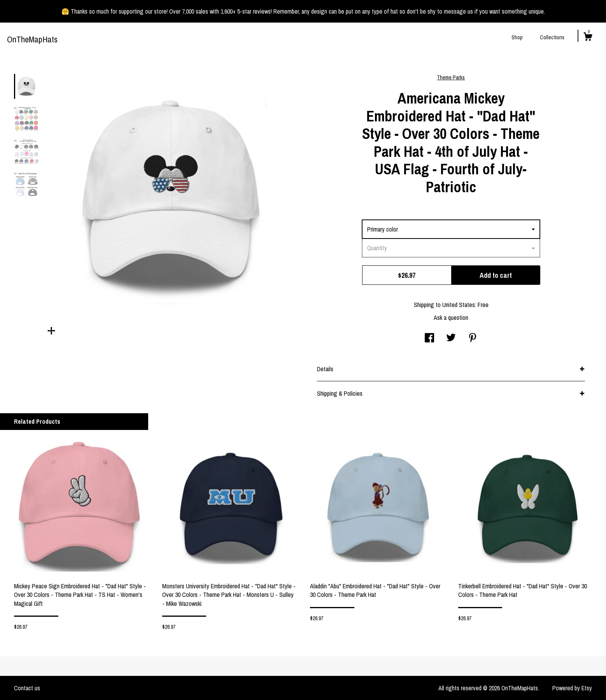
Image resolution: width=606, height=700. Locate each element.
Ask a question (451, 318)
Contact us (27, 688)
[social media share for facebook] (429, 339)
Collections (552, 37)
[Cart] (588, 38)
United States (459, 305)
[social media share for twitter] (451, 339)
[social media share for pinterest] (473, 339)
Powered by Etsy (572, 688)
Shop (517, 37)
